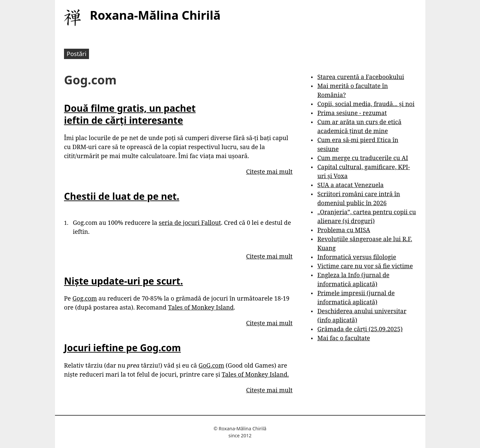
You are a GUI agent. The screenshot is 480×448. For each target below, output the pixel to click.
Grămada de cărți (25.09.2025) (360, 329)
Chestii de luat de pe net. (122, 196)
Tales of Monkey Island (201, 307)
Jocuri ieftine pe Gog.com (122, 348)
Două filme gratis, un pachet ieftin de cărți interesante (130, 114)
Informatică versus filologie (357, 257)
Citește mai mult (269, 171)
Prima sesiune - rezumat (352, 113)
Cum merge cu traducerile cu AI (363, 158)
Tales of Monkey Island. (255, 374)
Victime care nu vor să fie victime (365, 266)
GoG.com (211, 365)
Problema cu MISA (344, 230)
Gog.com (85, 298)
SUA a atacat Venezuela (350, 185)
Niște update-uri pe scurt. (123, 281)
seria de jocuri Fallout (190, 222)
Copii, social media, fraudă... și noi (366, 104)
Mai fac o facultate (344, 338)
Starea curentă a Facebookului (361, 77)
